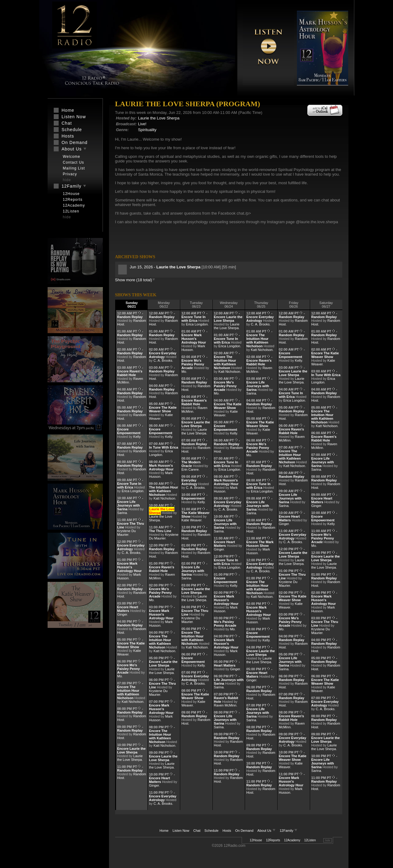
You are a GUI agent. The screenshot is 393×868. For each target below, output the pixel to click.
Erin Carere (190, 469)
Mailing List (74, 168)
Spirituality (147, 130)
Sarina (122, 513)
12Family (289, 831)
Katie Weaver (191, 520)
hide (327, 840)
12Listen (310, 840)
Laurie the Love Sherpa (159, 118)
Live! (142, 124)
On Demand (244, 831)
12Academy (292, 840)
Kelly (137, 437)
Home (164, 831)
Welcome (72, 157)
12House (256, 840)
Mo (120, 676)
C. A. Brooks (131, 553)
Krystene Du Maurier (127, 533)
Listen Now (181, 831)
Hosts (227, 831)
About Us (267, 831)
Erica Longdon (132, 491)
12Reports (273, 840)
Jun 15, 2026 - (166, 267)
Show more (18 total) (135, 280)
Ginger (122, 614)
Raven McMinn (225, 705)
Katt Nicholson (132, 702)
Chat (197, 831)
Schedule (212, 831)
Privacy (70, 174)
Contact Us (74, 162)
